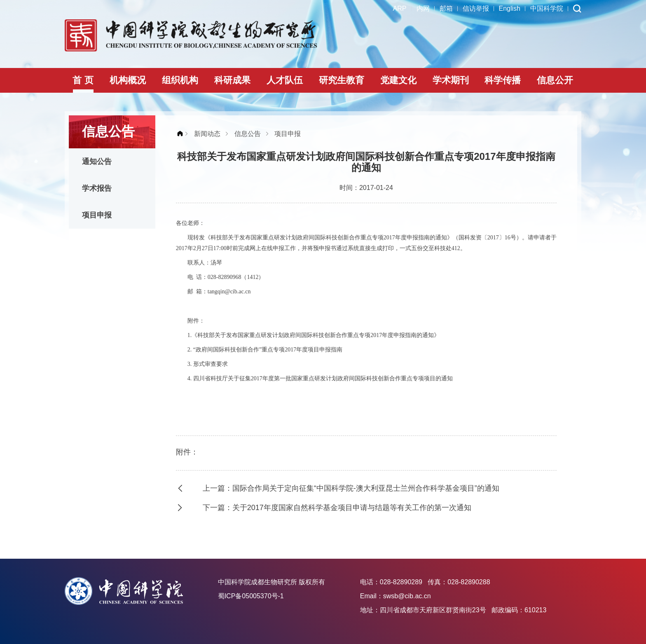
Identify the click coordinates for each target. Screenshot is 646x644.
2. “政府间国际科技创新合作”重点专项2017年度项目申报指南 (265, 350)
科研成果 (232, 80)
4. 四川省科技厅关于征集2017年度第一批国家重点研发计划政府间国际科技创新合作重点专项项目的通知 (320, 378)
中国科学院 (547, 8)
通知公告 (97, 162)
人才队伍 (285, 80)
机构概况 (128, 80)
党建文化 (398, 80)
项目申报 (97, 215)
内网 (423, 8)
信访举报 (476, 8)
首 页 (83, 80)
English (510, 8)
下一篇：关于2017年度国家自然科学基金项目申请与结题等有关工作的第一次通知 (337, 508)
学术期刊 (451, 80)
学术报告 (97, 188)
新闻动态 (207, 134)
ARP (400, 8)
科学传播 (503, 80)
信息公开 (555, 80)
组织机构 (180, 80)
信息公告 (248, 134)
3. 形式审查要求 (208, 364)
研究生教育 (342, 80)
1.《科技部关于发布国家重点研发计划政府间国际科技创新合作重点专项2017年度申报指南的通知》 (314, 335)
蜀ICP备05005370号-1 (251, 596)
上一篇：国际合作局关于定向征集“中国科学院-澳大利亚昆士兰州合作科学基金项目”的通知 (351, 488)
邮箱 (446, 8)
